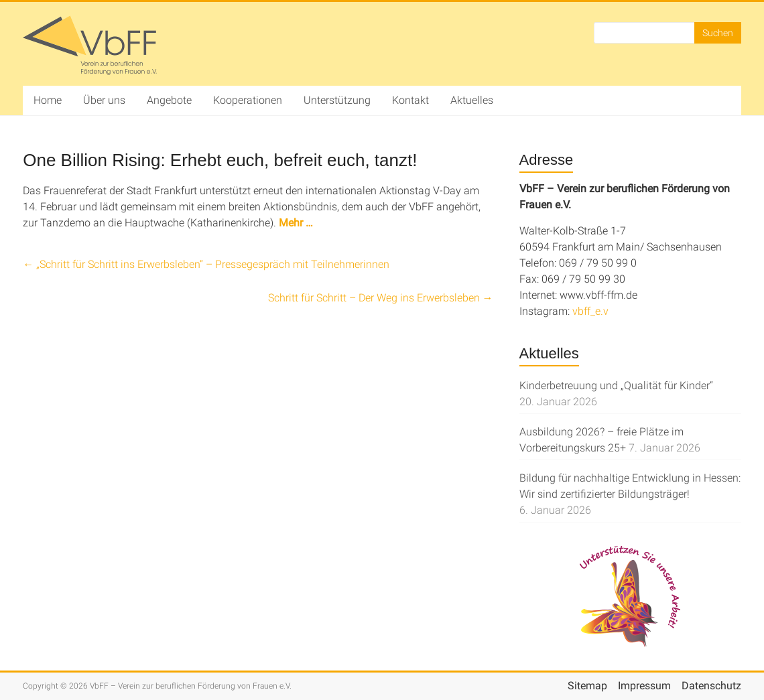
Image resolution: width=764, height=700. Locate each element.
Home (48, 100)
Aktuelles (472, 100)
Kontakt (410, 100)
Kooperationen (248, 100)
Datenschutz (711, 686)
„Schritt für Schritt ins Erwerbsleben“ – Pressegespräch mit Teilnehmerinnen (206, 264)
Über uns (104, 100)
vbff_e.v (590, 311)
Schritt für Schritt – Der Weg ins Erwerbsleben (381, 298)
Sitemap (587, 686)
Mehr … (296, 223)
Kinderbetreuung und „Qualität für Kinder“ (616, 386)
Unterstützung (337, 100)
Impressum (644, 686)
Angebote (169, 100)
